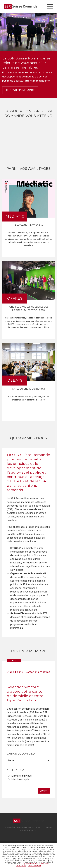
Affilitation (16, 770)
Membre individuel (22, 776)
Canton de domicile (21, 754)
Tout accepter (35, 866)
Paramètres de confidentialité (21, 827)
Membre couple (20, 779)
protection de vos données (36, 864)
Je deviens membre (20, 90)
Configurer (21, 866)
